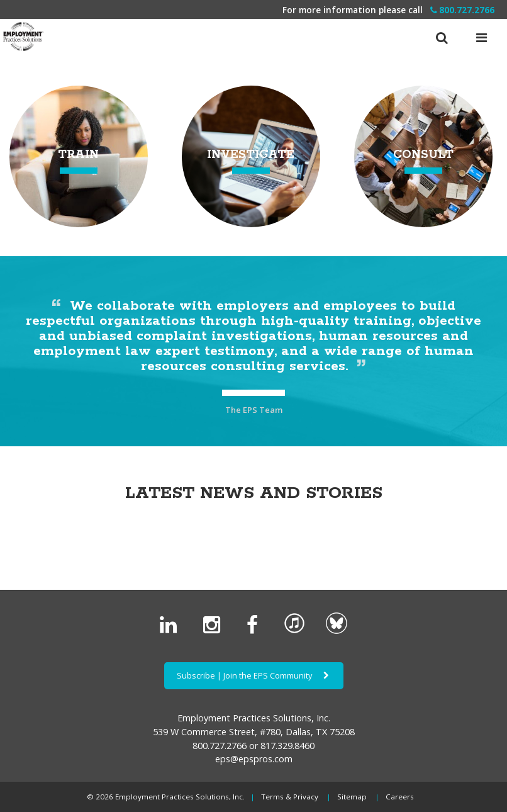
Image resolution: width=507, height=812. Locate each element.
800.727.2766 (462, 10)
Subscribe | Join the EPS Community (254, 675)
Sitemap (352, 797)
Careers (400, 797)
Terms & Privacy (290, 797)
